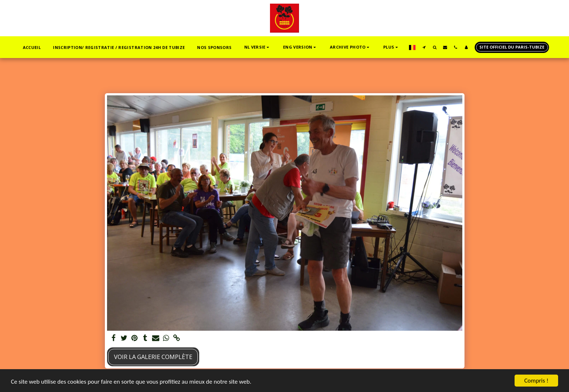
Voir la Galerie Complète (153, 357)
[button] (257, 47)
